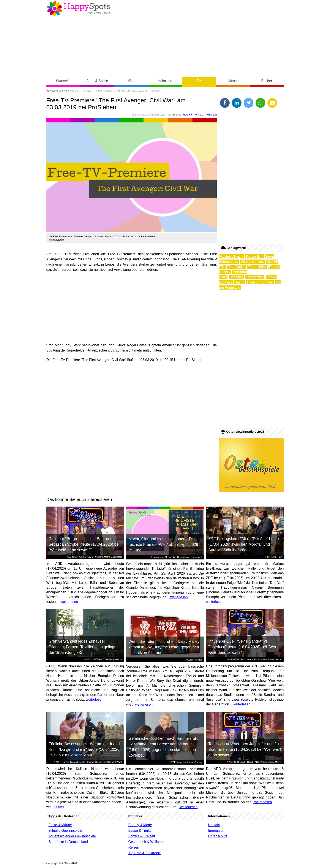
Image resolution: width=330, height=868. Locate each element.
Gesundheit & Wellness (146, 842)
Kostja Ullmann (232, 256)
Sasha (239, 282)
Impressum (217, 831)
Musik (233, 81)
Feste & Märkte (60, 825)
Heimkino (165, 81)
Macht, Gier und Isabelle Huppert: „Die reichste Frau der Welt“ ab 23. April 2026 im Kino (163, 545)
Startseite (63, 81)
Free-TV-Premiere (193, 115)
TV (199, 81)
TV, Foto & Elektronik (144, 853)
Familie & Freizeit (142, 836)
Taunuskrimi (257, 267)
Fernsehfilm (255, 277)
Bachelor (236, 277)
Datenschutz (218, 836)
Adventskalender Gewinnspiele (72, 836)
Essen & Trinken (141, 831)
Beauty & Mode (140, 825)
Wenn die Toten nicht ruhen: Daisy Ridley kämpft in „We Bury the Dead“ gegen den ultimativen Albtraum (164, 647)
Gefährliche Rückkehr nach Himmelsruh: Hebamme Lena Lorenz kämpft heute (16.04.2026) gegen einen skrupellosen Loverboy (163, 747)
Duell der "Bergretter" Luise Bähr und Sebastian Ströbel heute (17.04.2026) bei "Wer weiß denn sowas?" (84, 544)
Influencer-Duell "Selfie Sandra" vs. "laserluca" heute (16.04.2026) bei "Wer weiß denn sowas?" (242, 647)
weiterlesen (69, 602)
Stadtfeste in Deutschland (68, 842)
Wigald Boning (252, 262)
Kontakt (214, 825)
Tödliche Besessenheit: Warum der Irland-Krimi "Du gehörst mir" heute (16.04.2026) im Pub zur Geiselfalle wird (85, 749)
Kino (131, 81)
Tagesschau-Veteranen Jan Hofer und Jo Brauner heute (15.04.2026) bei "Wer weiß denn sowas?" (245, 749)
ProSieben (211, 115)
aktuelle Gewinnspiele (65, 831)
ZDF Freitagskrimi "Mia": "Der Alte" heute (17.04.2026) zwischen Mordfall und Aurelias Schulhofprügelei (244, 544)
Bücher (267, 81)
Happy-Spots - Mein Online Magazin (79, 9)
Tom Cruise (237, 267)
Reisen (134, 847)
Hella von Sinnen (260, 282)
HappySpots (55, 91)
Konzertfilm (255, 256)
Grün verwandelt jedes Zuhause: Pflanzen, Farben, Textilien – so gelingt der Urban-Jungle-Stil (82, 647)
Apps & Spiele (97, 81)
